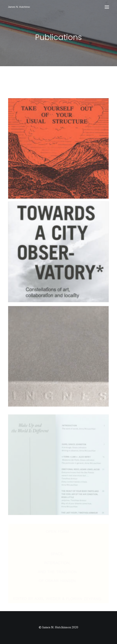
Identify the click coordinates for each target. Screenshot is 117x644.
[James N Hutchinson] (19, 7)
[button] (107, 7)
